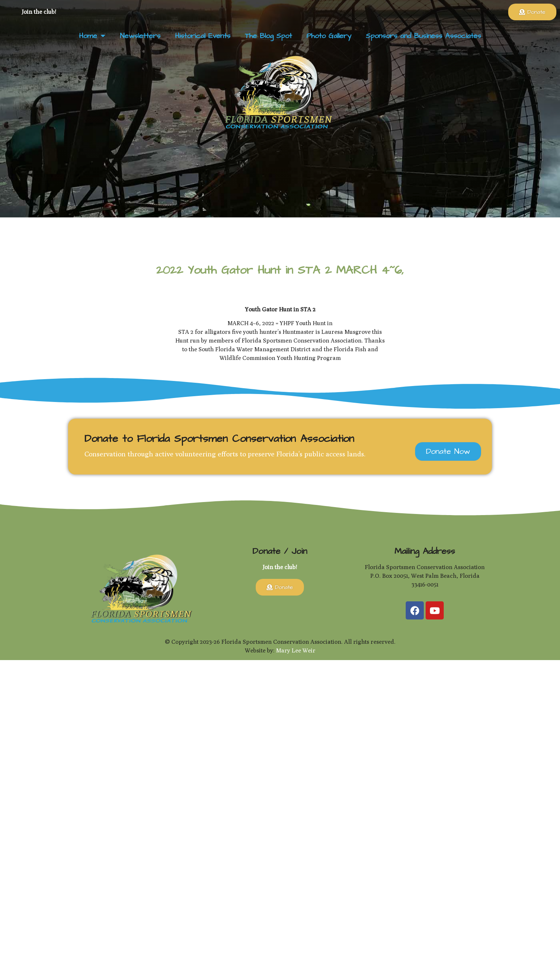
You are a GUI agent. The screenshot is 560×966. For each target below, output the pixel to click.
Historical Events (203, 36)
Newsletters (140, 36)
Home (92, 36)
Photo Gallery (329, 36)
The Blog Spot (268, 36)
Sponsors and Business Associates (423, 36)
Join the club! (39, 12)
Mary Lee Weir (296, 650)
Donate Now (448, 451)
